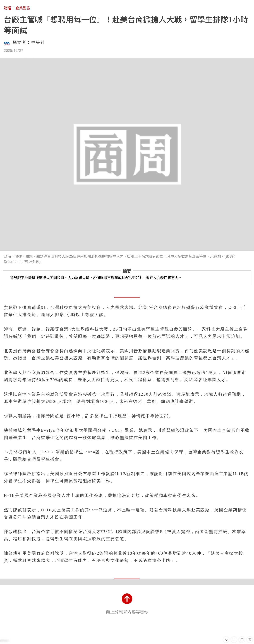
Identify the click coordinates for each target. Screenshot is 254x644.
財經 (8, 8)
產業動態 (23, 8)
